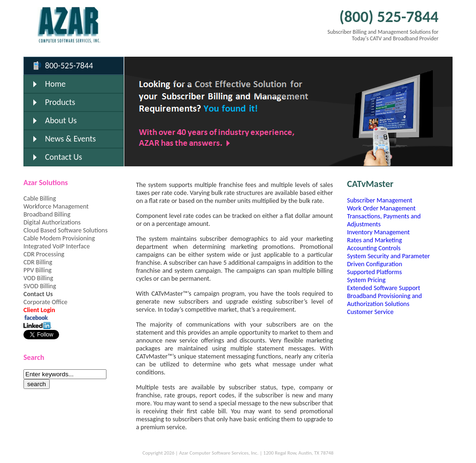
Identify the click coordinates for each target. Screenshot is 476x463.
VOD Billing (38, 278)
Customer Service (370, 312)
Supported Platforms (374, 272)
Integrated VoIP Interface (57, 246)
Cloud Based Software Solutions (65, 230)
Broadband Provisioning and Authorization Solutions (385, 300)
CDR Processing (44, 254)
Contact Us (64, 157)
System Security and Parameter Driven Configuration (389, 260)
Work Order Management (381, 208)
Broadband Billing (47, 214)
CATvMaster (370, 184)
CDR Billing (38, 262)
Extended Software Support (384, 288)
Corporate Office (45, 302)
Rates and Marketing (374, 240)
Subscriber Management (380, 200)
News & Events (70, 139)
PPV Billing (38, 270)
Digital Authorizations (52, 222)
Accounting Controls (374, 248)
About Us (61, 120)
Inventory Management (378, 232)
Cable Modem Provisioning (59, 238)
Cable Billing (40, 198)
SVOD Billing (40, 286)
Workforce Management (56, 206)
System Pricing (366, 280)
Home (55, 84)
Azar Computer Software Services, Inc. (219, 453)
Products (60, 102)
